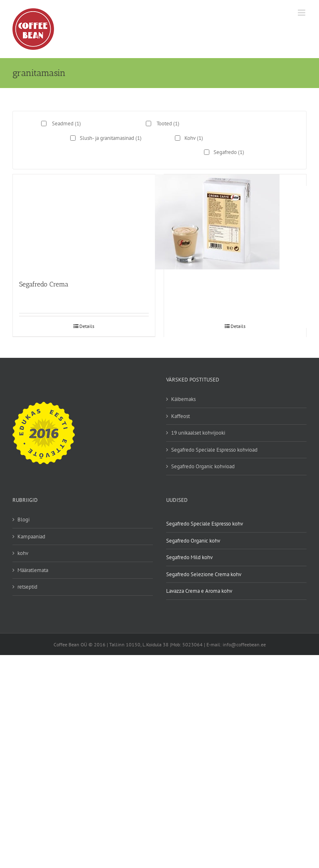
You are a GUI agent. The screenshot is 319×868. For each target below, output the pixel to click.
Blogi (23, 520)
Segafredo (229, 152)
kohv (23, 553)
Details (87, 326)
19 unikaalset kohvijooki (198, 433)
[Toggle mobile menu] (302, 13)
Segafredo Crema (44, 284)
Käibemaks (183, 399)
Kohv (194, 138)
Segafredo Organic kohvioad (203, 466)
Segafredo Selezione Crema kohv (204, 574)
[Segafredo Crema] (84, 223)
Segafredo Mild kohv (189, 557)
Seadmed (66, 123)
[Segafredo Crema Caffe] (235, 223)
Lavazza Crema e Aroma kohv (199, 591)
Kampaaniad (31, 537)
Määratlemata (33, 570)
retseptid (27, 587)
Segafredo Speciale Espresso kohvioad (214, 450)
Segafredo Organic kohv (193, 541)
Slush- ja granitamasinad (111, 138)
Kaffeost (180, 416)
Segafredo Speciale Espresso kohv (205, 524)
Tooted (168, 123)
